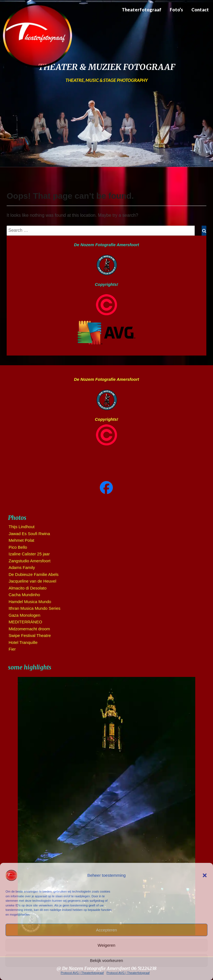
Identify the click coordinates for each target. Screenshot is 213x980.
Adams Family (22, 567)
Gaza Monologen (24, 615)
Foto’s (176, 10)
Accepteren (106, 930)
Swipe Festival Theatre (30, 635)
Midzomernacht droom (29, 629)
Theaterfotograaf (142, 10)
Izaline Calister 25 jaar (29, 554)
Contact (200, 10)
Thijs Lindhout (21, 527)
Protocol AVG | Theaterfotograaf (82, 973)
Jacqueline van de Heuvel (32, 581)
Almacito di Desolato (28, 588)
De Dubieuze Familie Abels (34, 574)
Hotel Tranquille (23, 642)
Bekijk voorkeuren (106, 960)
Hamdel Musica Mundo (30, 602)
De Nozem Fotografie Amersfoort (106, 245)
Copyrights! (106, 284)
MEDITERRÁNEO (25, 622)
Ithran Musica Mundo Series (35, 608)
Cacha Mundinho (24, 595)
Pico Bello (18, 547)
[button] (205, 875)
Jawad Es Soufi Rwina (29, 534)
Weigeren (106, 945)
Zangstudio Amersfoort (30, 561)
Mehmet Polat (21, 540)
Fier (12, 649)
